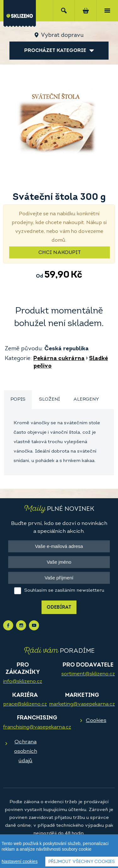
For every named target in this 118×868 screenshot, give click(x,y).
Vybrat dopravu (62, 35)
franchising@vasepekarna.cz (37, 727)
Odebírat (59, 608)
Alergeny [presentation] (86, 400)
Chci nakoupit (60, 253)
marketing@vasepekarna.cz (82, 704)
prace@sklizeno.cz (25, 704)
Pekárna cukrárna (59, 359)
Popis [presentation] (18, 400)
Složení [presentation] (49, 400)
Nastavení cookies (20, 863)
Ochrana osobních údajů (26, 751)
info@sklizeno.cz (23, 682)
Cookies (96, 721)
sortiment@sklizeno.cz (88, 674)
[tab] (18, 400)
